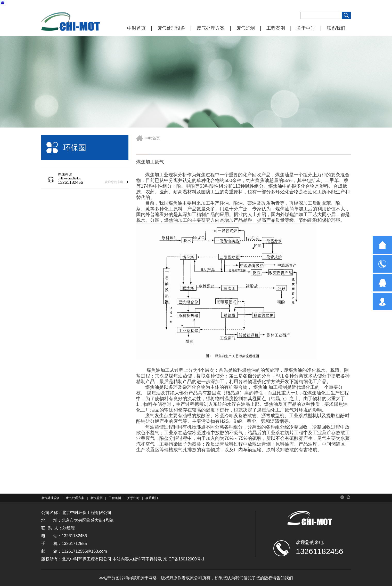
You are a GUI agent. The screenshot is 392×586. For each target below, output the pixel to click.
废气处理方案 (211, 28)
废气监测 (246, 28)
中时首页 (136, 28)
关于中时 (306, 28)
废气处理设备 (171, 28)
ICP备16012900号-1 (186, 559)
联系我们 (336, 28)
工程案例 (276, 28)
